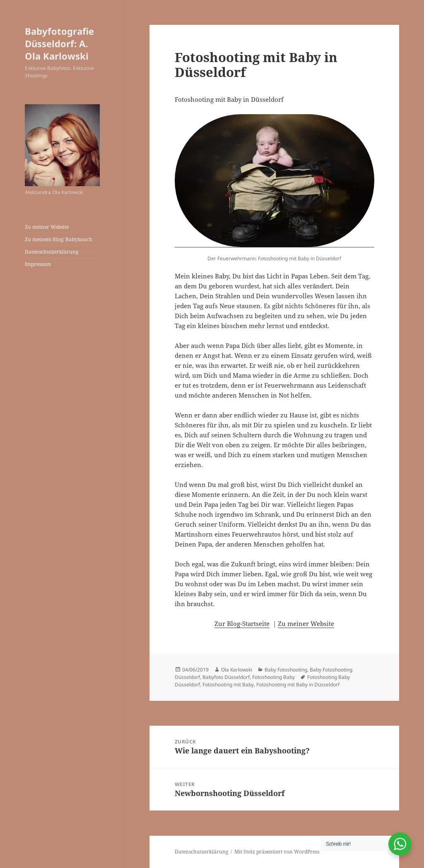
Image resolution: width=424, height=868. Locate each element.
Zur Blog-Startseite (242, 623)
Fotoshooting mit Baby (228, 685)
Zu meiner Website (47, 227)
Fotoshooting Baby (273, 677)
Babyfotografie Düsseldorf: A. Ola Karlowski (59, 43)
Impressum (38, 264)
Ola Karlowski (237, 670)
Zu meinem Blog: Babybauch (59, 239)
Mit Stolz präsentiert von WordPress (277, 852)
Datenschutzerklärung (52, 252)
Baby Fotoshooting (286, 670)
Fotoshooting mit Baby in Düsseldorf (298, 685)
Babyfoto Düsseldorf (226, 677)
